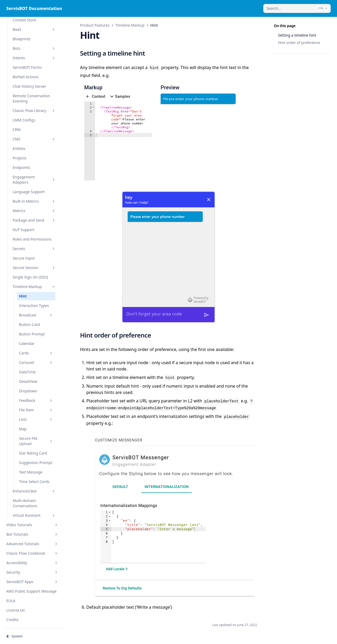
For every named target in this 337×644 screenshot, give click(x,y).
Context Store (24, 20)
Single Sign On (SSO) (30, 277)
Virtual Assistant (34, 515)
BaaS (34, 29)
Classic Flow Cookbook (32, 553)
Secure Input (24, 258)
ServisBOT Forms (27, 67)
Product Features (95, 25)
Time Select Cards (34, 482)
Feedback (36, 400)
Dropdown (28, 391)
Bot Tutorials (32, 534)
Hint (23, 296)
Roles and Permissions (32, 239)
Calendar (27, 343)
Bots (34, 48)
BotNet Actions (26, 77)
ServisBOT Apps (32, 582)
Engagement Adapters (34, 180)
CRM (17, 130)
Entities (19, 148)
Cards (36, 353)
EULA (11, 601)
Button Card (29, 325)
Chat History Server (29, 86)
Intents (34, 58)
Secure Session (34, 268)
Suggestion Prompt (36, 463)
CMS (34, 139)
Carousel (36, 362)
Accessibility (32, 563)
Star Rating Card (33, 453)
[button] (93, 107)
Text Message (31, 472)
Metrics (34, 211)
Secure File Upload (36, 441)
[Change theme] (34, 636)
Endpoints (21, 167)
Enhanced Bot (34, 491)
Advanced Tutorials (32, 544)
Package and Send (34, 220)
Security (32, 572)
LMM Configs (24, 120)
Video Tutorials (32, 525)
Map (23, 429)
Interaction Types (34, 306)
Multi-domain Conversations (25, 503)
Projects (19, 158)
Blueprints (22, 39)
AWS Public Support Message (31, 591)
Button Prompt (32, 334)
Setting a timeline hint (297, 35)
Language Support (29, 192)
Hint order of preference (299, 43)
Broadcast (36, 315)
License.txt (16, 610)
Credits (12, 620)
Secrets (34, 249)
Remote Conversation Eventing (31, 98)
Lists (36, 419)
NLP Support (24, 230)
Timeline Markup (34, 287)
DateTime (27, 372)
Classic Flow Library (34, 111)
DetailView (28, 381)
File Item (36, 410)
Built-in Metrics (34, 201)
